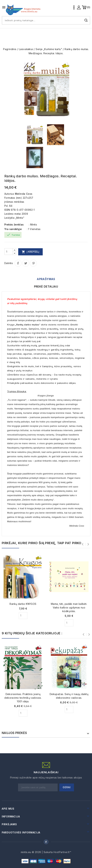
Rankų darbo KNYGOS (23, 604)
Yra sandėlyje (13, 229)
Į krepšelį (30, 252)
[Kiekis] (9, 252)
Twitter (26, 263)
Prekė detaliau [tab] (46, 286)
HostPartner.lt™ (62, 852)
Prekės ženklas (14, 225)
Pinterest (33, 263)
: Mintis (33, 225)
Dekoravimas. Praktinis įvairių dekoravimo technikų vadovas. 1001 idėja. (23, 698)
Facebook (46, 842)
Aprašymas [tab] (46, 279)
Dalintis (18, 263)
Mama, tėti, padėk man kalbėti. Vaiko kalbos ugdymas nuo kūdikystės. (69, 607)
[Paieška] (46, 20)
